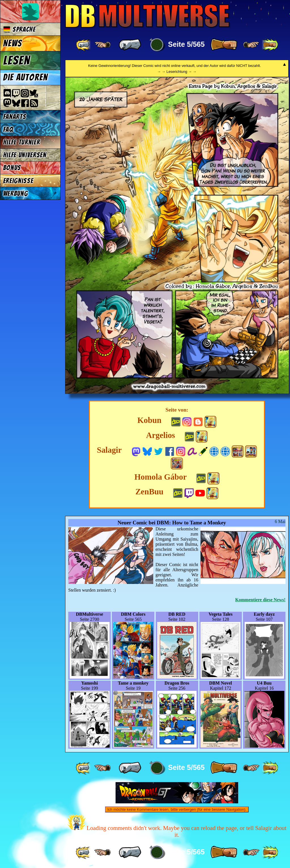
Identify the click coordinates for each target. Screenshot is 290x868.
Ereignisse (18, 181)
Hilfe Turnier (22, 142)
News (13, 43)
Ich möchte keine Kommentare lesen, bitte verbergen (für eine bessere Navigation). (177, 809)
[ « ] (130, 45)
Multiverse (148, 16)
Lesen (17, 60)
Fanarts (15, 117)
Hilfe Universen (25, 155)
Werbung (16, 193)
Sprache (19, 29)
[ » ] (224, 45)
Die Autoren (25, 77)
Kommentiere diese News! (260, 600)
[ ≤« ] (103, 45)
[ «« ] (84, 45)
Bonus (12, 168)
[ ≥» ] (251, 45)
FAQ (8, 129)
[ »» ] (270, 45)
